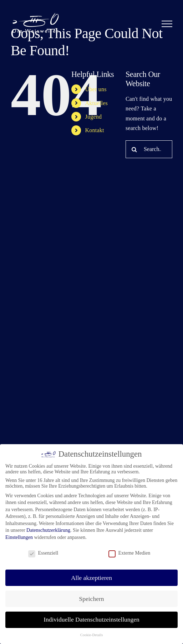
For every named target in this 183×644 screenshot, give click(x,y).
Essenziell (43, 553)
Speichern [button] (92, 599)
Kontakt (95, 130)
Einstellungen (19, 537)
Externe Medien (129, 553)
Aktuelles (96, 103)
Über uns (96, 89)
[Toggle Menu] (167, 24)
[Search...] (149, 149)
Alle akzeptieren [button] (91, 578)
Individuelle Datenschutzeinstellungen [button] (91, 619)
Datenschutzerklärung (48, 530)
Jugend (94, 117)
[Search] (134, 149)
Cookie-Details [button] (92, 635)
